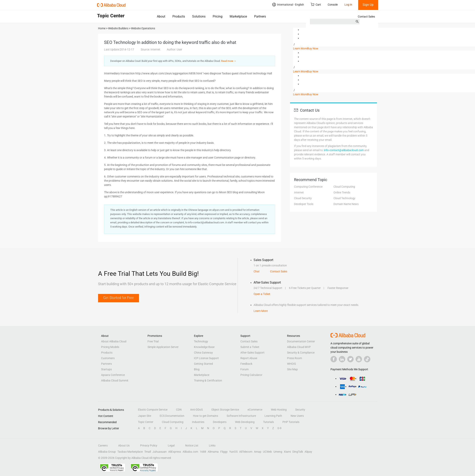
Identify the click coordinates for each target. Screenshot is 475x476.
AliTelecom (246, 452)
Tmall (148, 452)
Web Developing (245, 422)
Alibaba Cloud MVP (299, 347)
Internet (299, 192)
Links (212, 445)
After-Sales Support (252, 353)
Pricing (218, 16)
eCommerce (255, 410)
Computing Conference (308, 187)
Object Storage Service (225, 410)
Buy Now (313, 48)
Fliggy (224, 452)
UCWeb (267, 452)
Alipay (308, 452)
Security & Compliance (301, 353)
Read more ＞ (229, 61)
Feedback (246, 364)
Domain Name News (346, 204)
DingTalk (298, 452)
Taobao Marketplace (130, 452)
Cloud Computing (344, 187)
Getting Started (203, 364)
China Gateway (203, 353)
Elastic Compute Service (153, 410)
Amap (258, 452)
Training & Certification (208, 380)
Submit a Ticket (250, 347)
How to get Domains (206, 416)
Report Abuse (249, 358)
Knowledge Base (204, 347)
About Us (124, 445)
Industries (198, 422)
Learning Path (273, 416)
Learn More (300, 48)
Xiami (287, 452)
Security (300, 410)
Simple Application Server (163, 347)
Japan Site (145, 416)
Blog (197, 369)
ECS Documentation (172, 416)
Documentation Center (301, 341)
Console (333, 5)
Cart (316, 4)
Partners (260, 16)
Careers (103, 445)
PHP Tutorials (291, 422)
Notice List (192, 445)
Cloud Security (303, 198)
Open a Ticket (262, 294)
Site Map (292, 369)
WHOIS (291, 364)
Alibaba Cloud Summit (115, 380)
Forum (244, 369)
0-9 (279, 428)
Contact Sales (366, 17)
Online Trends (342, 192)
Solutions (199, 16)
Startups (106, 369)
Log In (348, 5)
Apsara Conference (113, 375)
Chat (257, 271)
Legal (171, 445)
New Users (297, 416)
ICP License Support (206, 358)
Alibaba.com (190, 452)
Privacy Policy (149, 445)
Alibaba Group (107, 452)
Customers (108, 358)
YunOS (233, 452)
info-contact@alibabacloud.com (344, 150)
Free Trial (153, 341)
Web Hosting (279, 410)
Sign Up (368, 5)
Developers (220, 422)
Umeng (278, 452)
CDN (179, 410)
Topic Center (146, 422)
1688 (203, 452)
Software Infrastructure (241, 416)
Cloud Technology (344, 198)
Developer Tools (304, 204)
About (161, 16)
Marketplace (238, 16)
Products (179, 16)
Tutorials (268, 422)
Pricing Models (110, 347)
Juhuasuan (160, 452)
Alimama (213, 452)
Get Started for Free (119, 298)
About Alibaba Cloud (114, 341)
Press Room (295, 358)
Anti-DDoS (196, 410)
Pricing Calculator (251, 375)
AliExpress (175, 452)
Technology (201, 341)
